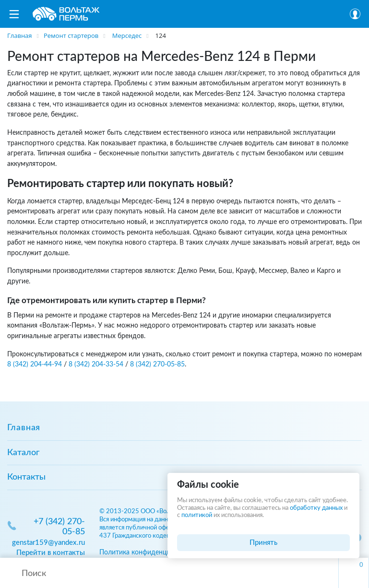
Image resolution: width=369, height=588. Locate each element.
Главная (24, 428)
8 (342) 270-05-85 (157, 364)
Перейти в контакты (51, 553)
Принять (263, 543)
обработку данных (316, 508)
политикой (197, 515)
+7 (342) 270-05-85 (59, 527)
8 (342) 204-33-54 (96, 364)
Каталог (23, 453)
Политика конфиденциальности (149, 552)
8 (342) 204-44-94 (35, 364)
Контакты (26, 477)
